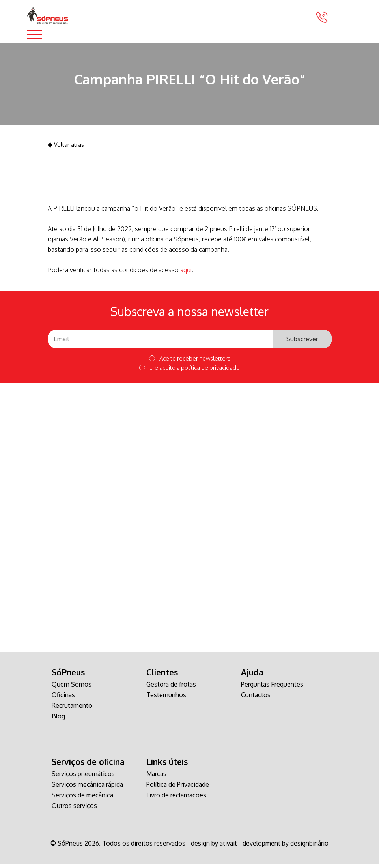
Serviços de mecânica (82, 799)
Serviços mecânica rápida (87, 789)
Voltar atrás (66, 149)
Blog (58, 720)
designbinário (309, 847)
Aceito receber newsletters (190, 363)
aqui (186, 274)
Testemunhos (166, 699)
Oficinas (63, 699)
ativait (228, 847)
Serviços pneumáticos (83, 778)
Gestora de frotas (171, 688)
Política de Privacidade (178, 789)
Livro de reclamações (176, 799)
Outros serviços (74, 810)
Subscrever (302, 343)
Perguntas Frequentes (272, 688)
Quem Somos (72, 688)
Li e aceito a (189, 371)
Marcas (156, 778)
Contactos (256, 699)
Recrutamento (72, 710)
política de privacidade (210, 371)
